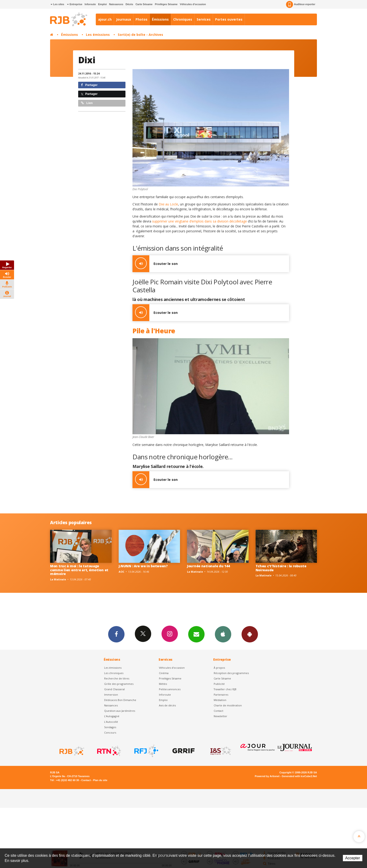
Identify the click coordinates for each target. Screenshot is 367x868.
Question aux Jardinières (120, 711)
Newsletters (196, 634)
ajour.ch (105, 19)
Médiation (220, 700)
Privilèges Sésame (166, 4)
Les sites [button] (57, 4)
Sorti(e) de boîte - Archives (140, 35)
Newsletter (220, 716)
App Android (250, 634)
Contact (218, 711)
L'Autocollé (111, 722)
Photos (141, 19)
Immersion (111, 695)
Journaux (124, 19)
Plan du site (100, 780)
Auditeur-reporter (301, 4)
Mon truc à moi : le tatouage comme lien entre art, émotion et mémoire (79, 570)
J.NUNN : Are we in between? (143, 566)
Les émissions (98, 35)
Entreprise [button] (75, 4)
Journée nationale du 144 (208, 566)
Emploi (102, 4)
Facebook (116, 634)
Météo (163, 684)
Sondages (110, 727)
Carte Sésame (144, 4)
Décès (129, 4)
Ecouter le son (155, 264)
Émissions (160, 19)
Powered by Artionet (267, 776)
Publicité (219, 684)
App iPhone (223, 634)
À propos (219, 668)
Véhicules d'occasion (193, 4)
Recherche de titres (117, 678)
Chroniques (183, 19)
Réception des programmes (231, 673)
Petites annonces (170, 689)
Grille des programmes (119, 684)
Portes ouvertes (229, 19)
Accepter (353, 858)
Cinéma (164, 673)
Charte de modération (228, 705)
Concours (110, 733)
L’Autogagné (112, 716)
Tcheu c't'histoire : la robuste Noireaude (281, 568)
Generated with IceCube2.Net (299, 776)
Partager (89, 85)
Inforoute (90, 4)
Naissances (116, 4)
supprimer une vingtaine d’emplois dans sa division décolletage (199, 221)
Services (204, 19)
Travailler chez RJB (225, 689)
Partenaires (221, 695)
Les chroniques (114, 673)
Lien (87, 103)
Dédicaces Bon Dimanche (120, 700)
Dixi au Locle (168, 204)
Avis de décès (167, 705)
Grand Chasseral (114, 689)
